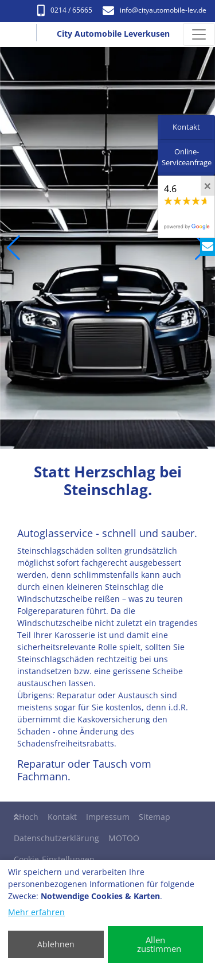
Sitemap (155, 817)
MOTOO (124, 838)
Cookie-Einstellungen (54, 859)
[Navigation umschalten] (199, 34)
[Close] (208, 186)
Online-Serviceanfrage (187, 157)
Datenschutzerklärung (56, 838)
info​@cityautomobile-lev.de (155, 10)
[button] (13, 248)
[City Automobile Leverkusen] (21, 34)
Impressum (108, 817)
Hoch (26, 817)
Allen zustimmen (159, 944)
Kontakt (62, 817)
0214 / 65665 (65, 10)
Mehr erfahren (36, 912)
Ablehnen (56, 944)
